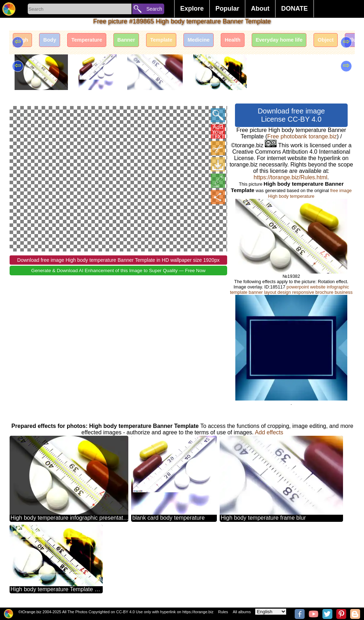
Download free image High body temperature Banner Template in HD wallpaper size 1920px (118, 260)
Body (57, 42)
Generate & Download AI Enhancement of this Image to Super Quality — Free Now (118, 271)
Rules (223, 612)
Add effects (269, 432)
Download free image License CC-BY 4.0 (291, 115)
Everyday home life (320, 42)
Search (154, 9)
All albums (242, 612)
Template (185, 42)
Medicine (228, 42)
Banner (144, 42)
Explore (192, 9)
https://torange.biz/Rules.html (291, 177)
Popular (227, 9)
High (25, 42)
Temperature (99, 42)
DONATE (295, 9)
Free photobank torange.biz (302, 136)
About (260, 9)
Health (267, 42)
